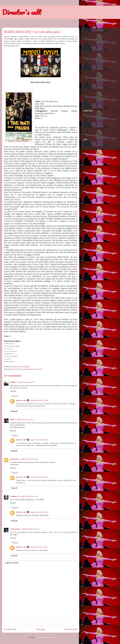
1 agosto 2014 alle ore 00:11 (39, 547)
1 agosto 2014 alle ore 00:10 (39, 477)
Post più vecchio (71, 629)
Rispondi (13, 391)
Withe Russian (9, 362)
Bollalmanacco (9, 344)
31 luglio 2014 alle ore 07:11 (26, 382)
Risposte (15, 396)
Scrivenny (8, 359)
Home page (40, 629)
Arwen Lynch (15, 529)
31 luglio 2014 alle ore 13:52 (28, 459)
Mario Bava (38, 369)
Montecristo (8, 349)
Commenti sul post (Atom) (44, 637)
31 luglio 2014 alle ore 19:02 (28, 496)
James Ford (14, 459)
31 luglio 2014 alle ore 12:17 (24, 419)
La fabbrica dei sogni (12, 346)
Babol (12, 419)
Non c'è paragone (11, 351)
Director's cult (21, 12)
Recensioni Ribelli (11, 356)
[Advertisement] (93, 66)
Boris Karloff (15, 369)
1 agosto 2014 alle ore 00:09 (39, 440)
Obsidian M (14, 496)
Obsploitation (9, 354)
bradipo (13, 382)
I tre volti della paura (27, 369)
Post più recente (10, 629)
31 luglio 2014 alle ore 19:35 (30, 529)
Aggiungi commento (12, 563)
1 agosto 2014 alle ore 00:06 (39, 400)
